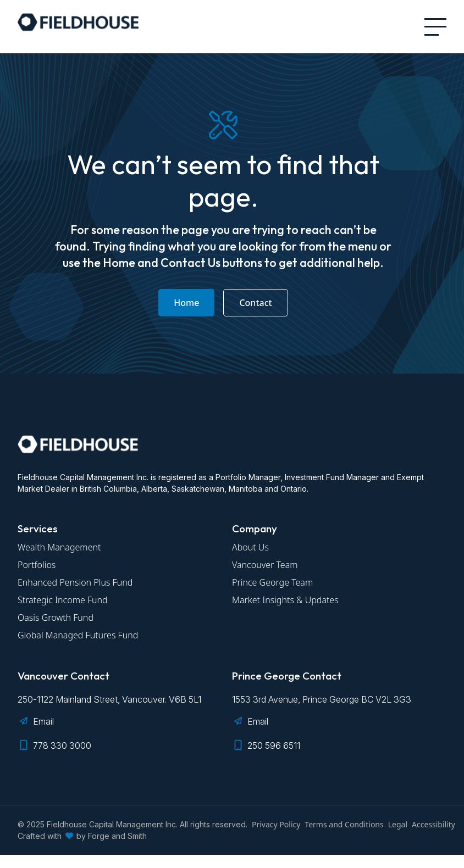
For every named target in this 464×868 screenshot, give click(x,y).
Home (186, 303)
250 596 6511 (274, 745)
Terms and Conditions (344, 824)
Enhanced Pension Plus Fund (75, 582)
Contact (255, 303)
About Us (250, 547)
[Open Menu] (435, 27)
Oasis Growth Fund (56, 617)
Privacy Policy (276, 824)
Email (43, 721)
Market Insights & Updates (285, 600)
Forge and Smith (117, 836)
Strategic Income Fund (63, 600)
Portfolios (37, 565)
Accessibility (433, 824)
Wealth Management (59, 547)
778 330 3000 (62, 745)
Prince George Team (272, 582)
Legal (398, 824)
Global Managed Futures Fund (78, 635)
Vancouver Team (265, 565)
